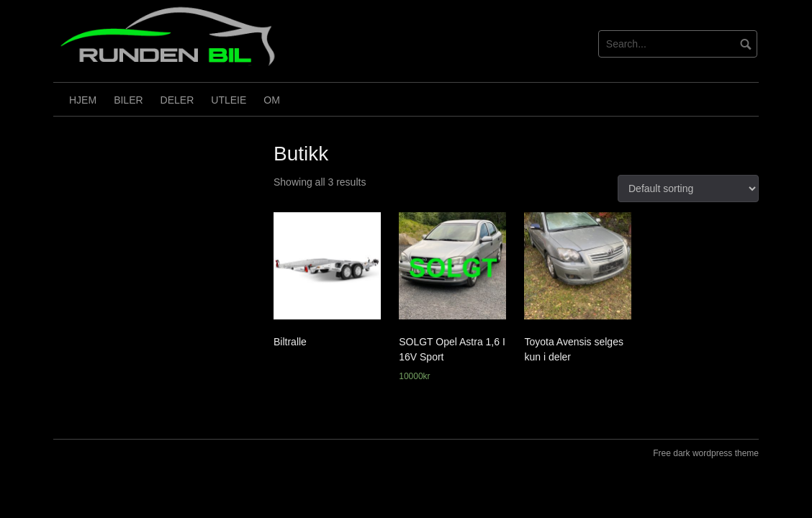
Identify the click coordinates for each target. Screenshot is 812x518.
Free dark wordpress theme (706, 453)
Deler (177, 100)
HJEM (83, 100)
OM (272, 100)
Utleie (229, 100)
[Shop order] (688, 188)
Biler (128, 100)
